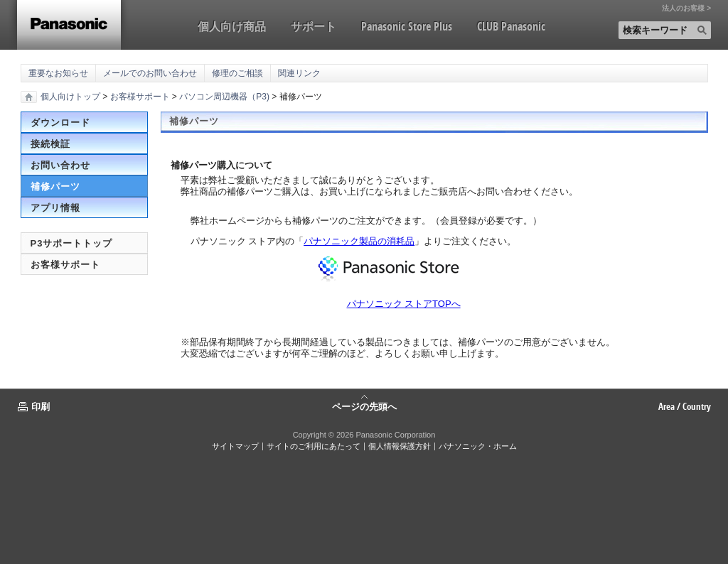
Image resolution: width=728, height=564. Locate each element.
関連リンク (299, 73)
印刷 (41, 406)
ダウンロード (60, 123)
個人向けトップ (70, 97)
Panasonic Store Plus (407, 26)
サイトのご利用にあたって (314, 446)
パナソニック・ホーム (478, 446)
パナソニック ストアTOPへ (404, 304)
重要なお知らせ (58, 73)
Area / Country (685, 406)
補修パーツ (55, 186)
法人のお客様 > (686, 9)
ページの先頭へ (364, 406)
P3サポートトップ (72, 243)
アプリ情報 (55, 208)
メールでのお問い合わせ (150, 73)
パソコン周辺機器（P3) (224, 97)
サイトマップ (235, 446)
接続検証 (50, 144)
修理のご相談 (237, 73)
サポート (314, 26)
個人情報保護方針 (400, 446)
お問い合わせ (60, 165)
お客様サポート (140, 97)
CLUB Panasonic (511, 26)
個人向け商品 (232, 26)
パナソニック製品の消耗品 (359, 241)
